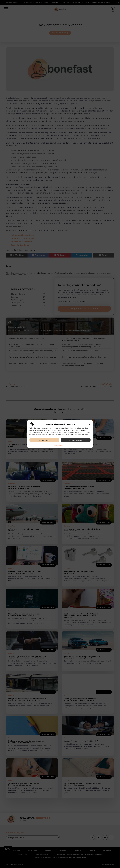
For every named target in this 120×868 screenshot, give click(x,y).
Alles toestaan (44, 440)
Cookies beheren (76, 440)
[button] (89, 424)
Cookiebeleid (59, 445)
